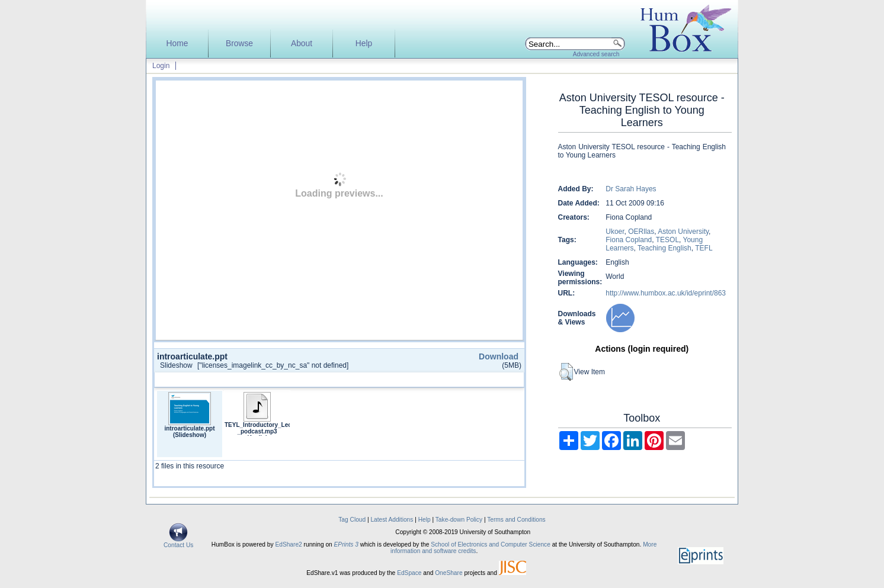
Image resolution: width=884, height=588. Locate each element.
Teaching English (664, 248)
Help (364, 44)
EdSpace (409, 573)
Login (161, 66)
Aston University (683, 232)
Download (499, 356)
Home (177, 44)
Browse (239, 44)
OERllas (641, 232)
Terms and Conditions (516, 520)
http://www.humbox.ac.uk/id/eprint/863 (666, 293)
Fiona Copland (629, 240)
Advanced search (596, 54)
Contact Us (178, 542)
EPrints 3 (346, 544)
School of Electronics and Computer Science (491, 544)
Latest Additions (392, 520)
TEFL (704, 248)
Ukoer (615, 232)
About (302, 44)
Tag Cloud (352, 520)
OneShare (449, 573)
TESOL (667, 240)
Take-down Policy (459, 520)
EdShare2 (288, 544)
